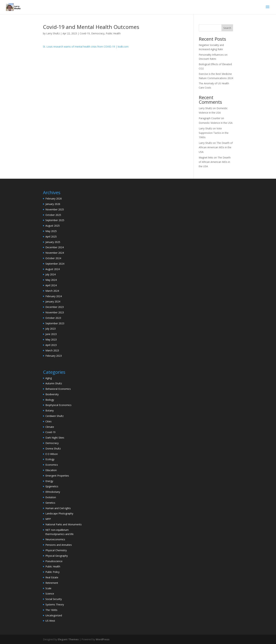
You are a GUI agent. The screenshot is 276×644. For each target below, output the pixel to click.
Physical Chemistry (56, 550)
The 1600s (51, 610)
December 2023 (55, 307)
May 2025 (51, 231)
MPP (48, 519)
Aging (49, 378)
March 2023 (52, 350)
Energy (49, 481)
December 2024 (55, 247)
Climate (50, 427)
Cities (48, 421)
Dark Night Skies (55, 438)
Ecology (50, 459)
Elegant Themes (68, 639)
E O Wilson (52, 454)
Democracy (98, 33)
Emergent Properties (57, 476)
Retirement (52, 583)
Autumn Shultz (54, 383)
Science (50, 594)
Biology (50, 400)
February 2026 (54, 198)
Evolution (51, 497)
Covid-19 (85, 33)
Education (51, 470)
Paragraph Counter (210, 118)
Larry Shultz (53, 33)
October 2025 (53, 215)
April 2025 (51, 237)
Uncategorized (54, 615)
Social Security (54, 599)
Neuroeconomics (55, 539)
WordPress (103, 639)
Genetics (50, 503)
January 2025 (53, 242)
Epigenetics (52, 486)
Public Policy (52, 572)
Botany (50, 410)
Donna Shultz (53, 448)
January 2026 (53, 204)
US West (50, 621)
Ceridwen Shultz (54, 416)
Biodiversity (52, 394)
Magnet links (206, 157)
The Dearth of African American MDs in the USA (216, 147)
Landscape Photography (59, 513)
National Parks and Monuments (64, 524)
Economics (52, 465)
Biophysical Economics (58, 405)
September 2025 (55, 220)
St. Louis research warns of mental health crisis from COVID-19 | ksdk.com (86, 47)
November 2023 (55, 312)
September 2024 (55, 264)
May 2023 (51, 340)
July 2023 (51, 329)
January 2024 (53, 301)
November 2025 (55, 209)
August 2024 (53, 269)
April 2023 (51, 345)
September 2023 (55, 323)
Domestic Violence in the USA (216, 123)
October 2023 (53, 318)
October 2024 (53, 258)
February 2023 (54, 356)
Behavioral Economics (58, 389)
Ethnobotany (53, 492)
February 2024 (54, 296)
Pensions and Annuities (59, 545)
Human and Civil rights (58, 508)
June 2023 (51, 334)
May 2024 (51, 280)
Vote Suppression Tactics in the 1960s (214, 133)
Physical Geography (57, 556)
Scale (48, 588)
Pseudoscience (54, 561)
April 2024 (51, 285)
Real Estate (52, 577)
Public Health (113, 33)
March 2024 (52, 291)
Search (227, 28)
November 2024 (55, 253)
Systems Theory (55, 604)
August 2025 (53, 226)
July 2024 (51, 274)
